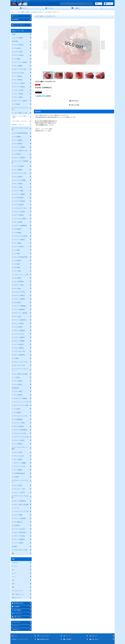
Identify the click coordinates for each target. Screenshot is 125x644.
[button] (102, 8)
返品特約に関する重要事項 (43, 96)
